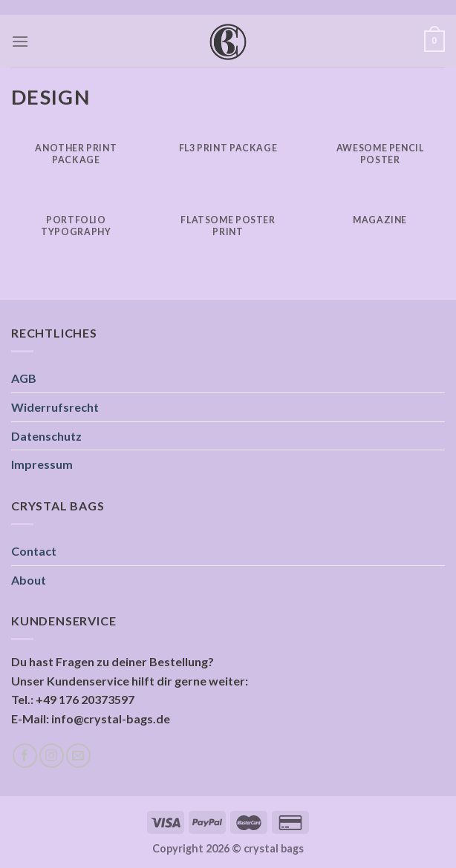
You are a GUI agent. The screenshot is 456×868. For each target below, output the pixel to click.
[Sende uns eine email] (78, 756)
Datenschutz (46, 436)
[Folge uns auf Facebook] (25, 756)
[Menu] (20, 41)
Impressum (42, 464)
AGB (24, 378)
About (29, 580)
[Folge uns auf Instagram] (52, 756)
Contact (34, 551)
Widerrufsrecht (55, 407)
